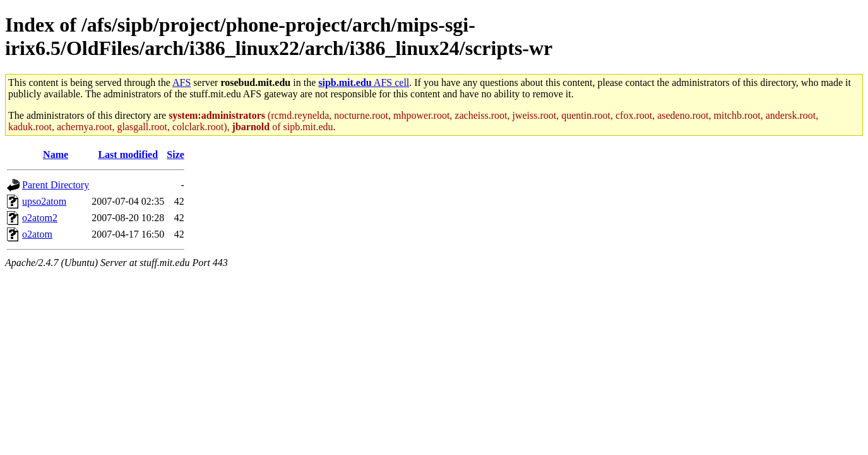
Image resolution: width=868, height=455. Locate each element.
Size (175, 155)
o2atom (37, 234)
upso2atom (44, 201)
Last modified (128, 155)
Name (56, 155)
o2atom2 (40, 218)
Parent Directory (56, 185)
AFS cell (364, 82)
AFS (181, 82)
